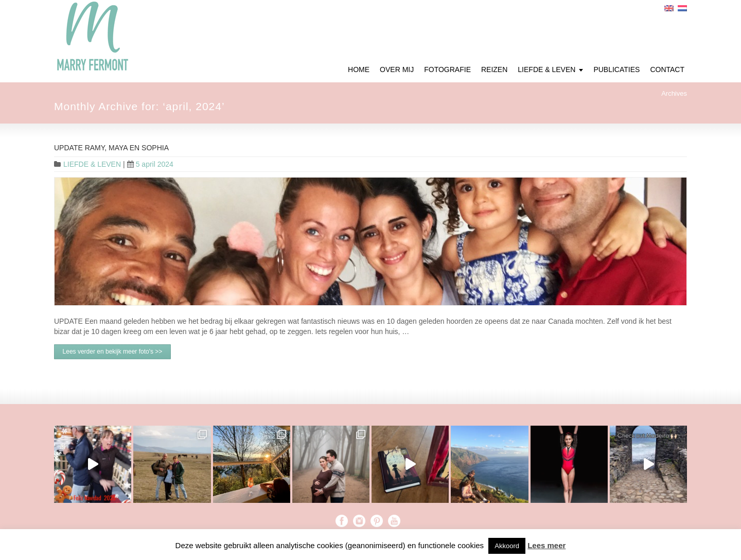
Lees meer (546, 545)
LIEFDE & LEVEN (92, 164)
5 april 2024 (150, 164)
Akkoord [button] (507, 546)
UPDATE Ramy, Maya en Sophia (111, 148)
